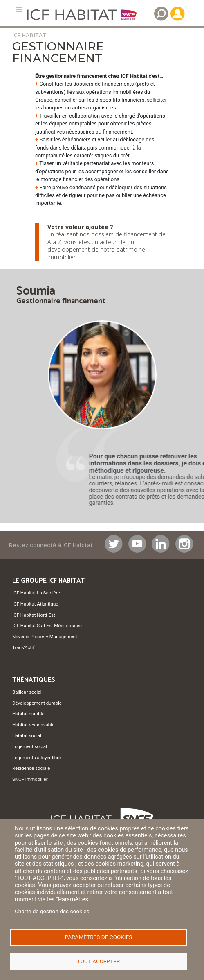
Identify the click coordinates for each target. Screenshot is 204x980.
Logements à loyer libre (37, 758)
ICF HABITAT (29, 36)
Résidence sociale (31, 768)
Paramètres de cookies (99, 937)
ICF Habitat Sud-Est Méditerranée (47, 626)
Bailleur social (27, 692)
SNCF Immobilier (30, 779)
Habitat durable (28, 714)
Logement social (30, 746)
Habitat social (27, 735)
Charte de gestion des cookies (52, 911)
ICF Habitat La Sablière (36, 593)
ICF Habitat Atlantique (35, 604)
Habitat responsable (33, 725)
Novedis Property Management (45, 637)
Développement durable (37, 703)
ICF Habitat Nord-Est (34, 615)
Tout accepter (99, 961)
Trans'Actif (23, 647)
